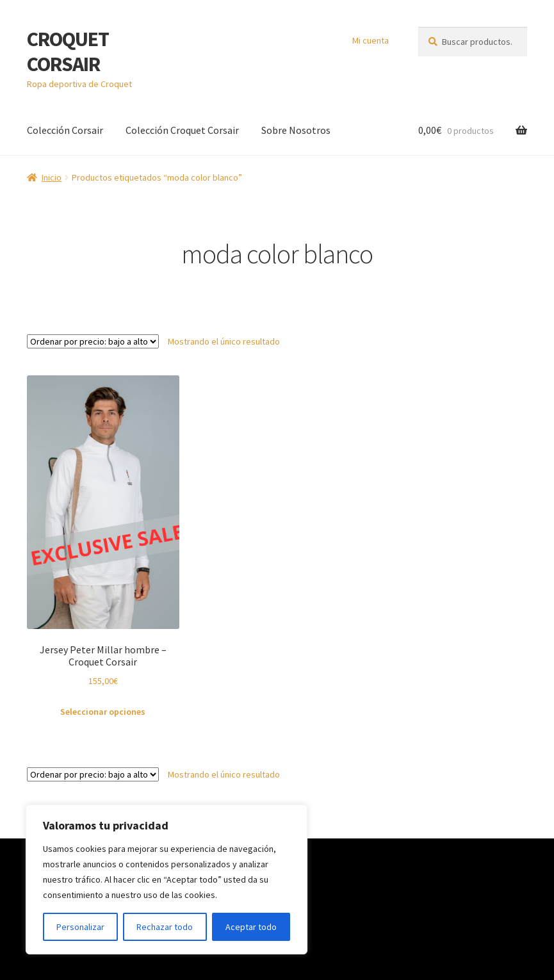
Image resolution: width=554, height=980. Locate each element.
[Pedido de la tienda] (93, 341)
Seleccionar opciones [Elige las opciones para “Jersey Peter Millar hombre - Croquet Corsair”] (103, 712)
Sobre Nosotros (296, 130)
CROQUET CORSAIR (68, 52)
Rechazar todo (165, 927)
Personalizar (80, 927)
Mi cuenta (371, 40)
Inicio (52, 177)
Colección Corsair (65, 130)
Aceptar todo (251, 927)
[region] (167, 879)
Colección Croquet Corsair (182, 130)
